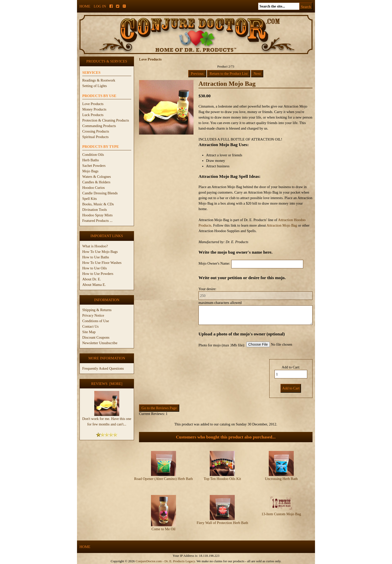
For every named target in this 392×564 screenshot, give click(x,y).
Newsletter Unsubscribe (100, 343)
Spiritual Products (95, 137)
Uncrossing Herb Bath (281, 479)
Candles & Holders (96, 182)
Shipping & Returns (97, 310)
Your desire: (207, 289)
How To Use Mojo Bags (100, 252)
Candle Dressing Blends (100, 193)
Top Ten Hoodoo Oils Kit (222, 479)
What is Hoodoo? (95, 246)
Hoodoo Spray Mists (97, 215)
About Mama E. (94, 285)
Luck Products (93, 115)
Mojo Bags (90, 171)
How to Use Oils (94, 268)
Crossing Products (96, 131)
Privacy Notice (93, 315)
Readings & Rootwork (99, 80)
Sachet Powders (94, 166)
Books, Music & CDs (98, 204)
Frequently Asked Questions (103, 368)
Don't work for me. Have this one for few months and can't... (107, 419)
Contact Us (90, 326)
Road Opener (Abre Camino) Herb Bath (163, 479)
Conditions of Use (96, 321)
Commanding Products (99, 126)
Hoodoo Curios (93, 188)
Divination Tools (94, 210)
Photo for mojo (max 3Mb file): (222, 345)
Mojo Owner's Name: (214, 263)
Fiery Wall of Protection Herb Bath (222, 523)
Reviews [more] (107, 384)
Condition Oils (93, 155)
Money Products (94, 109)
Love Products (93, 104)
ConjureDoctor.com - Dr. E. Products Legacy (165, 561)
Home (85, 6)
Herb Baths (90, 160)
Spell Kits (89, 199)
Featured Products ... (97, 221)
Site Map (89, 332)
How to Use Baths (96, 257)
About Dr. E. (92, 279)
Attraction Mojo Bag (282, 225)
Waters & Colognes (96, 177)
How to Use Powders (98, 274)
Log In (100, 6)
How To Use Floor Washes (102, 263)
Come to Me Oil (163, 529)
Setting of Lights (95, 86)
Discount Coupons (96, 337)
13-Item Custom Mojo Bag (281, 514)
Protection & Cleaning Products (106, 120)
